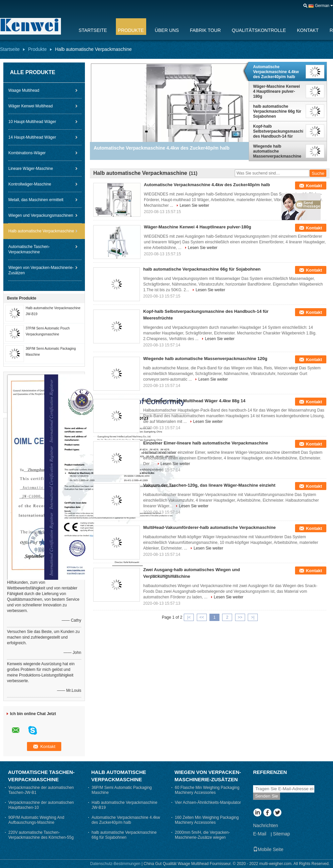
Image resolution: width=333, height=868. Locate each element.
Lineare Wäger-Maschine (31, 169)
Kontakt (308, 30)
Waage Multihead (24, 90)
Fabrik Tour (205, 30)
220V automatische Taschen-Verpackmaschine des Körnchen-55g (41, 835)
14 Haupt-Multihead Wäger (32, 137)
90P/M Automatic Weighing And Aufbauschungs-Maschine (36, 820)
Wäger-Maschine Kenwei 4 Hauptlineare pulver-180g (277, 91)
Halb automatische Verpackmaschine (41, 231)
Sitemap (281, 834)
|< (189, 617)
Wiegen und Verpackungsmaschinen (41, 215)
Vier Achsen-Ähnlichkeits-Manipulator (208, 803)
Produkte (131, 30)
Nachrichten (266, 825)
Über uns (167, 30)
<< (202, 617)
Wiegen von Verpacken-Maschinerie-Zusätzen (41, 270)
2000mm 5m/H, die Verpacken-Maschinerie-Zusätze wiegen (202, 835)
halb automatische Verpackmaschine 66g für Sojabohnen (277, 111)
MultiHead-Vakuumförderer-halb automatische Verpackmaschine (209, 527)
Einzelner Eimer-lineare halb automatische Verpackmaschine (206, 443)
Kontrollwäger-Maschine (30, 184)
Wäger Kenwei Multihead (30, 106)
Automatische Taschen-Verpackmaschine (29, 249)
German (322, 6)
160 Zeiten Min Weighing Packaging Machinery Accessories (207, 820)
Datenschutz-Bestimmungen (115, 864)
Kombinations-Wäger (27, 153)
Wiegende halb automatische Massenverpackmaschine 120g (277, 151)
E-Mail (260, 834)
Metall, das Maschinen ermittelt (36, 200)
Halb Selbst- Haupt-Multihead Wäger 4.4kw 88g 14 (194, 401)
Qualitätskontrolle (259, 30)
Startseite (93, 30)
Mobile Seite (268, 849)
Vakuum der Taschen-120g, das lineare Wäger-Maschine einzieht (209, 485)
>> (240, 617)
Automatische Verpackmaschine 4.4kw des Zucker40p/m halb (276, 72)
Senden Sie (267, 796)
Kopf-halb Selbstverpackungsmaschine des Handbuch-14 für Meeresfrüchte (278, 131)
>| (253, 617)
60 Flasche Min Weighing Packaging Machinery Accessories (207, 790)
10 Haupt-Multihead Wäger (32, 122)
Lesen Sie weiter (194, 205)
